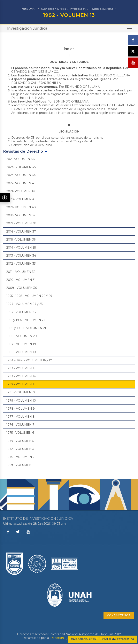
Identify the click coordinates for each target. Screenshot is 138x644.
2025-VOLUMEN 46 (20, 159)
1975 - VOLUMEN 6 (20, 433)
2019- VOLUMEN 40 (21, 207)
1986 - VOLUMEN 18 (21, 352)
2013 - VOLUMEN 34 (21, 256)
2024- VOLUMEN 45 (21, 167)
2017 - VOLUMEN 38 (21, 223)
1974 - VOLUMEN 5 (20, 441)
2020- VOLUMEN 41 (21, 199)
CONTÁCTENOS (119, 615)
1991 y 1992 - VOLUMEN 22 (26, 320)
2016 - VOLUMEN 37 (21, 232)
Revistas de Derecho (101, 9)
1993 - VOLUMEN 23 (21, 312)
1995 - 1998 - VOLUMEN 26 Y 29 (29, 296)
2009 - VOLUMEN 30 (22, 288)
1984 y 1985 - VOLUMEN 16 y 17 (29, 360)
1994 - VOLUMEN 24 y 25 (24, 304)
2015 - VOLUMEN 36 (21, 240)
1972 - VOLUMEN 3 (20, 449)
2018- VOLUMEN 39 (21, 215)
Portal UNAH (29, 9)
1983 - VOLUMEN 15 (21, 368)
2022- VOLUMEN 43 (21, 183)
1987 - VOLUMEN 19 (21, 344)
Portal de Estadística (118, 639)
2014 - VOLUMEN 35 (21, 248)
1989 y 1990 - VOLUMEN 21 (26, 328)
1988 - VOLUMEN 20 (22, 336)
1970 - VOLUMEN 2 (20, 457)
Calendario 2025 (83, 639)
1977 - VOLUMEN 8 (21, 417)
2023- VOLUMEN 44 (21, 175)
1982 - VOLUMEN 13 (21, 384)
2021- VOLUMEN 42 (21, 191)
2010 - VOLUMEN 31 (21, 280)
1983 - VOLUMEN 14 (21, 376)
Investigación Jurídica (53, 9)
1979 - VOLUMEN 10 (21, 401)
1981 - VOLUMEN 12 (21, 392)
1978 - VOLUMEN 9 (21, 409)
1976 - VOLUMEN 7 (20, 425)
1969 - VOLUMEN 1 (20, 465)
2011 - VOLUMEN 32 (21, 272)
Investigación (78, 9)
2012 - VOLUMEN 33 (21, 264)
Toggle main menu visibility (130, 30)
